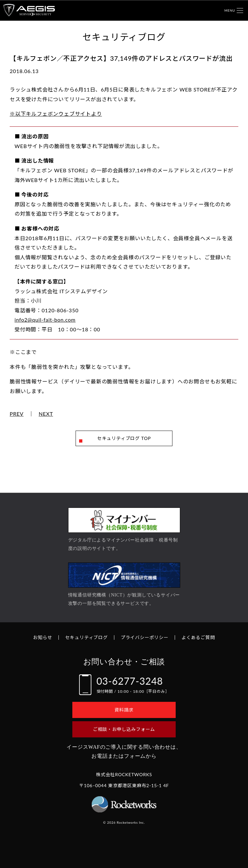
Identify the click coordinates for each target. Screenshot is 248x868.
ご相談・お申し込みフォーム (124, 729)
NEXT (46, 414)
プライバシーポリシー (145, 637)
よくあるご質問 (198, 637)
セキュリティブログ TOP (124, 438)
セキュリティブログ (87, 637)
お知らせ (42, 637)
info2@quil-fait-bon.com (45, 320)
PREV (17, 414)
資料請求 (124, 710)
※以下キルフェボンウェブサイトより (56, 114)
